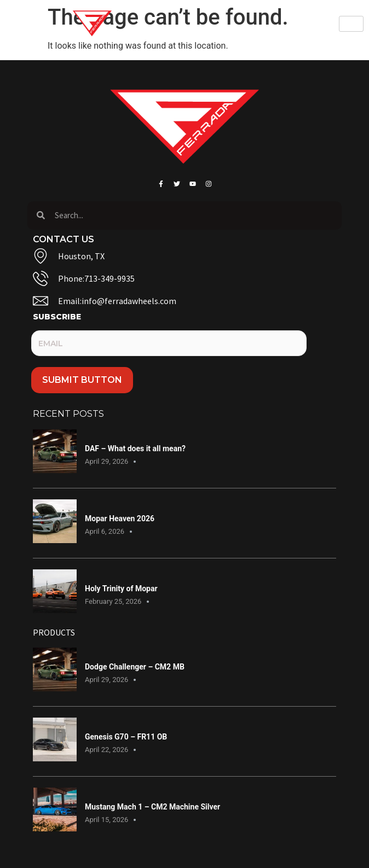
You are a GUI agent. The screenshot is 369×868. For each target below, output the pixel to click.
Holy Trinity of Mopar (121, 589)
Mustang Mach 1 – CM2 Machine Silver (152, 807)
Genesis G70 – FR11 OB (126, 737)
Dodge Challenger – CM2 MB (135, 667)
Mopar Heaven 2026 (120, 519)
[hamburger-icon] (351, 24)
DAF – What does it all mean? (135, 448)
